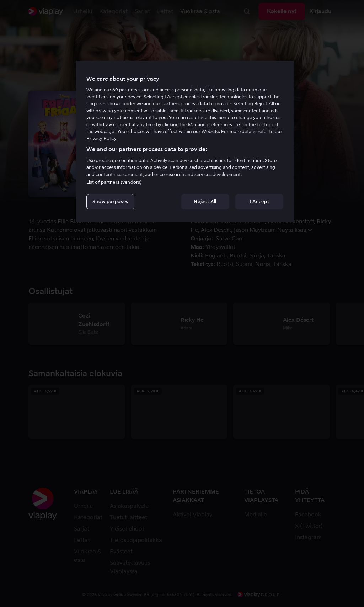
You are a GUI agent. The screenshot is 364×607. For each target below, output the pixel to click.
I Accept (259, 201)
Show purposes (110, 201)
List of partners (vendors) (114, 182)
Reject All (205, 201)
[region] (185, 142)
